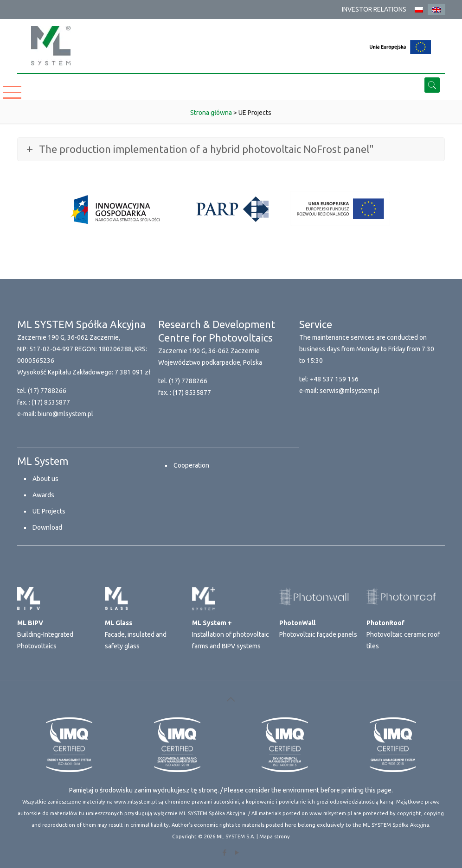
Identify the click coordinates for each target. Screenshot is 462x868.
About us (45, 479)
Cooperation (191, 465)
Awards (43, 495)
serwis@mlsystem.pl (350, 391)
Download (47, 527)
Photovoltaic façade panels (318, 629)
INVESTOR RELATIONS (374, 9)
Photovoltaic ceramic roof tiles (403, 634)
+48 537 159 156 (334, 379)
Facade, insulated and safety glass (136, 634)
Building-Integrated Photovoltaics (45, 634)
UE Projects (49, 511)
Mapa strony (275, 836)
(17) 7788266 (47, 391)
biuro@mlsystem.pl (65, 414)
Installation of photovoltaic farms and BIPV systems (231, 634)
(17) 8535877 (51, 402)
